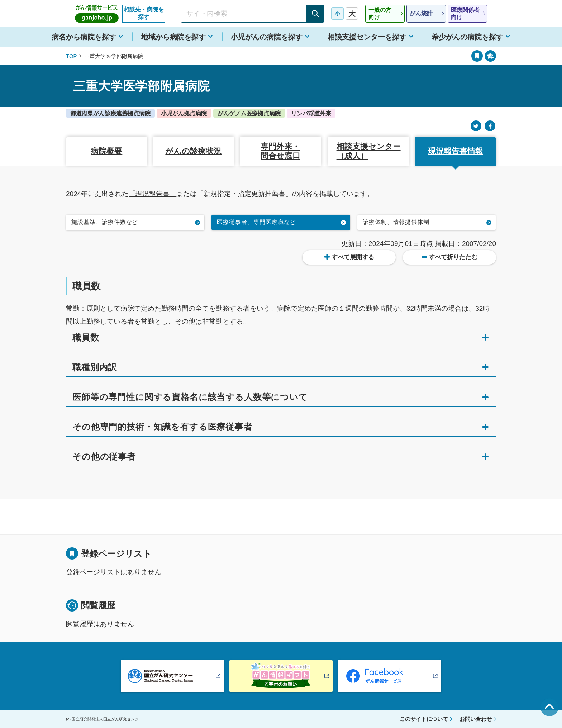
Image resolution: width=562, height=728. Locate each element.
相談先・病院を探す (144, 13)
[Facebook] (490, 126)
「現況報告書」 (153, 194)
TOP (72, 56)
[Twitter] (476, 126)
